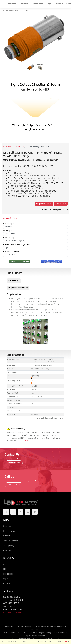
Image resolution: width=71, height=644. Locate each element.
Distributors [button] (37, 4)
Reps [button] (49, 4)
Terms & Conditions (11, 541)
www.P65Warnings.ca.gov (30, 441)
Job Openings (9, 546)
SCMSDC (7, 584)
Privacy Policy (9, 531)
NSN (5, 569)
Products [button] (11, 4)
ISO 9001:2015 (9, 574)
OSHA (6, 579)
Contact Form (14, 463)
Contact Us (8, 551)
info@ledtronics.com (13, 613)
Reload (64, 641)
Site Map (7, 526)
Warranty (7, 536)
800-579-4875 (14, 485)
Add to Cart (61, 204)
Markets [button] (23, 4)
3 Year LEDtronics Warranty (21, 173)
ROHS (6, 564)
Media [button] (59, 4)
